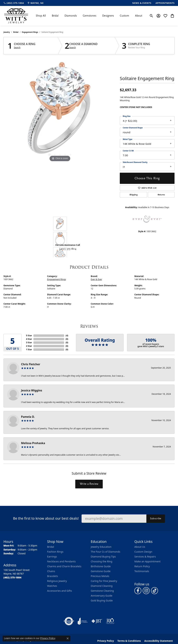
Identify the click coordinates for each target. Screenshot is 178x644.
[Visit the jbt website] (97, 621)
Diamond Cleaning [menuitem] (102, 586)
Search (17, 48)
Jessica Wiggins (32, 390)
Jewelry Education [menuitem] (101, 547)
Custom (124, 16)
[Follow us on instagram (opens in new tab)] (146, 591)
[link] (14, 3)
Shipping (134, 195)
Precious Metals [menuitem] (100, 576)
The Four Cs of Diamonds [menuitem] (106, 552)
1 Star (29, 349)
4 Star (29, 339)
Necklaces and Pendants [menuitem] (61, 561)
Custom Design (143, 552)
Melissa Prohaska (33, 443)
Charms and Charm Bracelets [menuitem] (64, 566)
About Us (140, 547)
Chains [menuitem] (51, 571)
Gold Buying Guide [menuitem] (102, 600)
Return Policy (142, 566)
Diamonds (71, 16)
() (67, 336)
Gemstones (90, 16)
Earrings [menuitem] (52, 557)
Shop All (41, 16)
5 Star (29, 336)
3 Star (29, 342)
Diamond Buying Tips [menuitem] (103, 557)
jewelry (7, 32)
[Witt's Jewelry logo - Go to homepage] (16, 16)
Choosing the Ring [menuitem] (102, 561)
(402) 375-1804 (68, 249)
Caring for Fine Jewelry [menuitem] (104, 581)
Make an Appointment (147, 561)
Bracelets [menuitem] (52, 576)
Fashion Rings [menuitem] (55, 552)
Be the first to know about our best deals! (46, 518)
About (139, 16)
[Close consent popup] (68, 638)
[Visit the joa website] (83, 621)
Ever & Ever (96, 279)
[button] (151, 16)
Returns (161, 195)
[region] (60, 110)
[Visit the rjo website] (110, 621)
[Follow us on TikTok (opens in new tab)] (155, 591)
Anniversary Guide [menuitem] (102, 596)
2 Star (29, 346)
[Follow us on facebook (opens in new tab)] (138, 591)
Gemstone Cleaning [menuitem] (102, 591)
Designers (108, 16)
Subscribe (156, 518)
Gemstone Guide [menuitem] (101, 571)
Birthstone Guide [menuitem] (101, 566)
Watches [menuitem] (52, 586)
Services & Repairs (145, 557)
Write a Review (89, 484)
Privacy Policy (48, 638)
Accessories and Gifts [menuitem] (60, 591)
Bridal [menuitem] (51, 547)
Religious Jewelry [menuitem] (57, 581)
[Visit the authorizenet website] (69, 621)
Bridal (55, 16)
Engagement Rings (30, 32)
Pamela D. (28, 417)
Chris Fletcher (31, 364)
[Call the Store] (12, 577)
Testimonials (142, 571)
